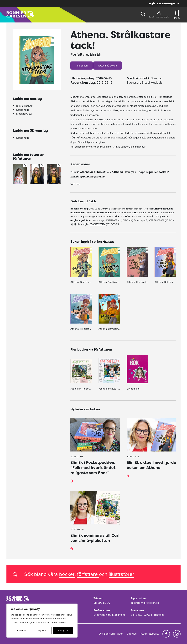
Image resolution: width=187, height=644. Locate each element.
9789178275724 (98, 224)
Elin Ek (96, 54)
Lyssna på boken (108, 66)
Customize (21, 631)
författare (88, 574)
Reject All (42, 631)
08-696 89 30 (102, 603)
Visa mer (75, 184)
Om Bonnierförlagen (111, 634)
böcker (67, 574)
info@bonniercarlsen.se (145, 603)
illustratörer (121, 574)
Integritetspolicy (150, 634)
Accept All (63, 631)
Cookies (132, 634)
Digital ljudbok (24, 106)
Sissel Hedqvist (153, 83)
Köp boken (82, 66)
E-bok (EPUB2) (24, 114)
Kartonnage (23, 110)
